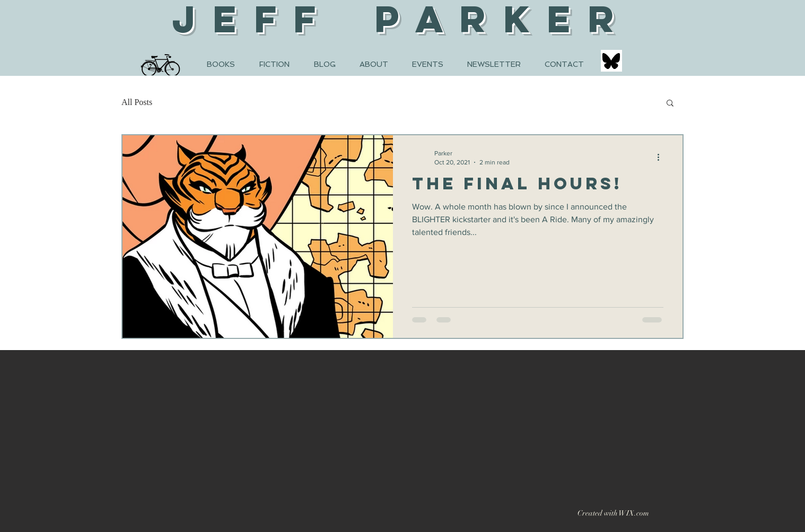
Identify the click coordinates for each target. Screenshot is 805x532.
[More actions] (662, 157)
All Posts (137, 102)
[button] (670, 104)
